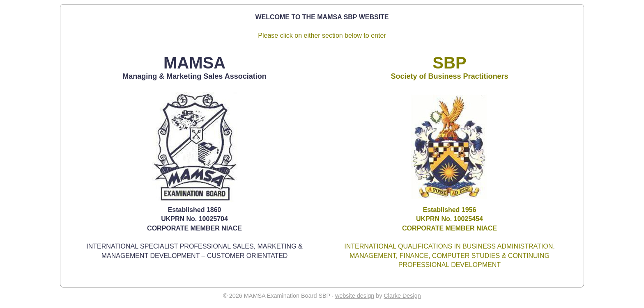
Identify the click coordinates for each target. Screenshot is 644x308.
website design (355, 296)
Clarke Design (402, 296)
